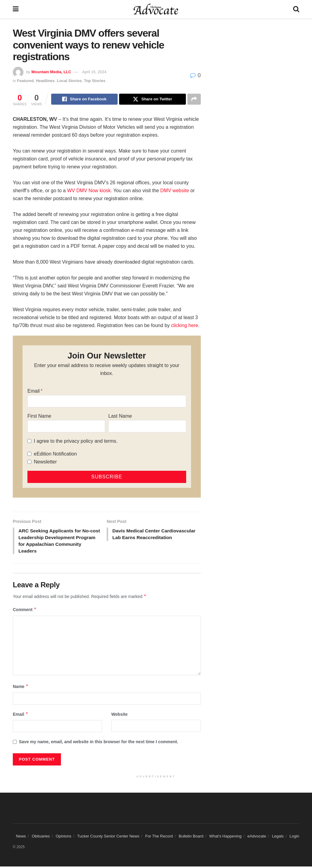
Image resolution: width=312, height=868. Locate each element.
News (21, 838)
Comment (25, 611)
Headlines (45, 81)
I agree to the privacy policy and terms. (76, 441)
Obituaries (41, 838)
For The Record (159, 838)
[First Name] (66, 427)
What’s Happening (225, 838)
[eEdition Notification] (29, 454)
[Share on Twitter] (152, 99)
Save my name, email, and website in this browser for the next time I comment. (99, 743)
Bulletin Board (191, 838)
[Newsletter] (29, 462)
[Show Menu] (16, 9)
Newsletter (45, 462)
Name (21, 688)
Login (294, 838)
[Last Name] (147, 427)
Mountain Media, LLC (51, 72)
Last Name (120, 416)
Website (119, 716)
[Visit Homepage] (156, 9)
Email (34, 391)
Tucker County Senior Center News (108, 838)
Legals (278, 838)
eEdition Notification (55, 454)
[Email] (107, 402)
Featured (25, 81)
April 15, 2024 (94, 72)
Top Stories (95, 81)
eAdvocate (257, 838)
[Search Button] (296, 9)
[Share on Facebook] (84, 99)
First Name (39, 416)
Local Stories (69, 81)
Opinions (64, 838)
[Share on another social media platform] (194, 99)
